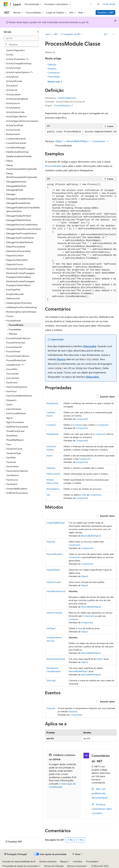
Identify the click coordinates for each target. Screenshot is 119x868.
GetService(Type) (54, 613)
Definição (52, 64)
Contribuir (78, 861)
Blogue (64, 861)
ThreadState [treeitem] (12, 435)
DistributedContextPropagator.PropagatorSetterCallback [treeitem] (21, 283)
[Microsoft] (6, 4)
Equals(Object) (53, 570)
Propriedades (54, 77)
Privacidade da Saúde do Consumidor (20, 866)
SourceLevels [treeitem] (12, 374)
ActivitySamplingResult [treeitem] (17, 99)
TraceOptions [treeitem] (12, 475)
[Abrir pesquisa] (98, 4)
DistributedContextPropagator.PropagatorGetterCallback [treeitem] (21, 275)
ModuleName (53, 489)
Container (51, 425)
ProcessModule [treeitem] (16, 325)
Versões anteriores (48, 861)
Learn (48, 34)
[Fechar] (38, 32)
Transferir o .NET (106, 12)
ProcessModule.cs (62, 105)
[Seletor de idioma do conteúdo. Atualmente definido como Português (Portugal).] (16, 854)
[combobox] (21, 38)
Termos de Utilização (54, 866)
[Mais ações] (114, 34)
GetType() (51, 628)
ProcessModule (53, 166)
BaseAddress (52, 403)
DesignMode (53, 434)
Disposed (51, 708)
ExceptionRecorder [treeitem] (15, 294)
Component (99, 141)
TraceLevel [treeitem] (11, 462)
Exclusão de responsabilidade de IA (19, 861)
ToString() (51, 680)
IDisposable (90, 346)
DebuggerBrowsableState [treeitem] (18, 203)
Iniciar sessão (109, 4)
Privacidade (92, 861)
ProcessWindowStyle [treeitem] (16, 360)
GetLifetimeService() (56, 591)
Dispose (61, 359)
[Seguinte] (91, 4)
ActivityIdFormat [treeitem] (14, 81)
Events (50, 455)
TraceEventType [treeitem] (13, 453)
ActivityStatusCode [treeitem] (15, 112)
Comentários (54, 73)
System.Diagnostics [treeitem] (15, 50)
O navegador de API (71, 34)
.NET (56, 34)
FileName (51, 468)
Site (48, 495)
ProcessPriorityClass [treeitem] (16, 343)
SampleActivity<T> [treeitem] (15, 365)
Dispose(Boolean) (55, 554)
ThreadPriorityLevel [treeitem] (15, 431)
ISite (84, 495)
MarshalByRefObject (77, 141)
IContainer (78, 425)
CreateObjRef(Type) (56, 523)
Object (59, 141)
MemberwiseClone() (56, 659)
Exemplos (52, 68)
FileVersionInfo (53, 474)
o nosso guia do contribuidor (62, 785)
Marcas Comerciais (76, 866)
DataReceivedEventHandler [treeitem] (19, 156)
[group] (81, 132)
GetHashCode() (54, 582)
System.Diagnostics (67, 98)
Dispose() (51, 542)
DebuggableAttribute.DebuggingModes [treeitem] (16, 188)
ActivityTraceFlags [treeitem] (15, 125)
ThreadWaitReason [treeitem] (15, 440)
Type (80, 628)
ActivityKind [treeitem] (12, 86)
